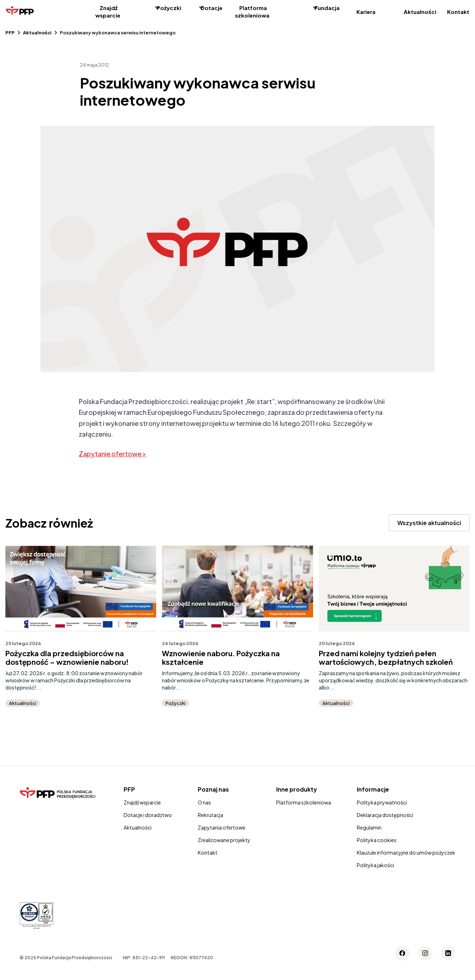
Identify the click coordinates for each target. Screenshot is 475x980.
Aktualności (420, 12)
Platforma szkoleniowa (252, 11)
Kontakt (458, 12)
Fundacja (327, 8)
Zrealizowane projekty (224, 840)
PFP (10, 33)
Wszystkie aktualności (429, 523)
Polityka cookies (377, 840)
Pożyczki (169, 8)
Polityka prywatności (382, 802)
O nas (204, 802)
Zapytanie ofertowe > (113, 454)
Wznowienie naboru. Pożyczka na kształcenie (221, 658)
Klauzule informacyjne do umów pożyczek (406, 852)
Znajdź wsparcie (108, 11)
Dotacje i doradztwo (148, 815)
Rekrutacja (210, 815)
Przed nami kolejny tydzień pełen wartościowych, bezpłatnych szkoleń (386, 658)
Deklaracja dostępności (385, 815)
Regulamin (369, 827)
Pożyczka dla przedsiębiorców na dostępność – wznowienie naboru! (67, 658)
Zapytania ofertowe (222, 827)
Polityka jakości (375, 865)
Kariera (366, 12)
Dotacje (212, 8)
